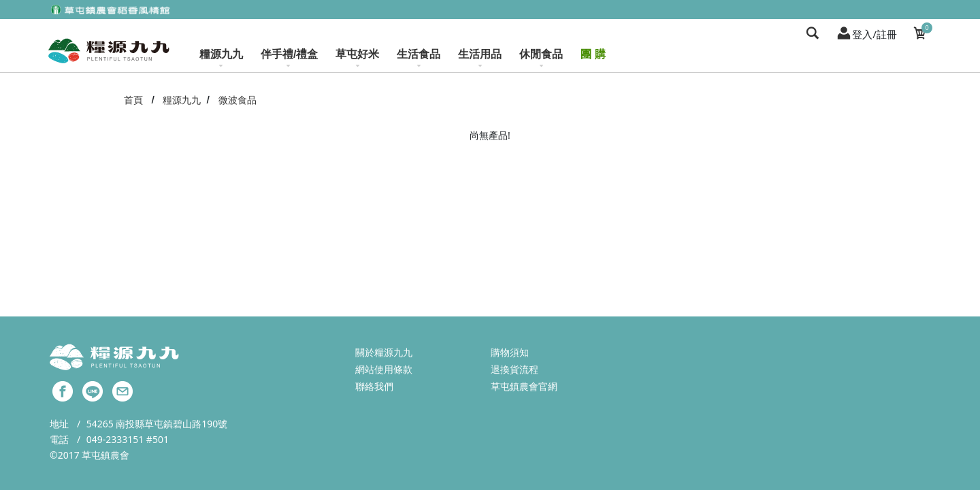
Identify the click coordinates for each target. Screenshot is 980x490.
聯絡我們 (374, 386)
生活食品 (419, 58)
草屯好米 (357, 58)
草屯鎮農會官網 (524, 386)
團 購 (593, 54)
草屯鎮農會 (105, 455)
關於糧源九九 (384, 352)
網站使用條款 (384, 369)
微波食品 (238, 100)
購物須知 (510, 352)
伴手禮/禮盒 (289, 58)
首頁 (133, 100)
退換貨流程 (514, 369)
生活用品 (480, 58)
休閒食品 (541, 58)
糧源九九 (221, 58)
